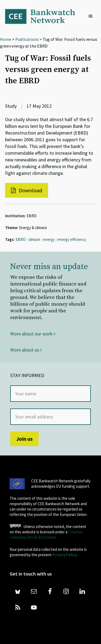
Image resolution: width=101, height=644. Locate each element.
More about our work (33, 334)
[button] (92, 16)
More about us (26, 350)
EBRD (21, 239)
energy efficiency (72, 239)
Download (27, 190)
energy (49, 239)
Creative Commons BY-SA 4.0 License (46, 535)
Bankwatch (44, 16)
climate (34, 239)
